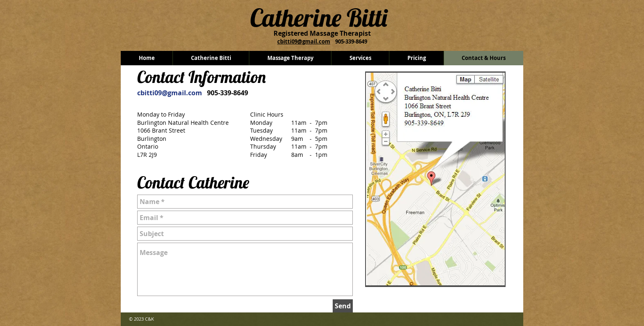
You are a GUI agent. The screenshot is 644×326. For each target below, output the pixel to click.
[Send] (343, 306)
